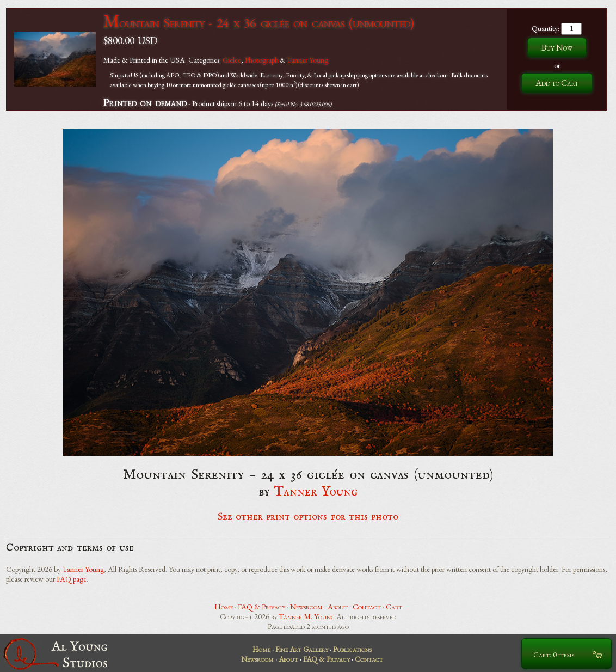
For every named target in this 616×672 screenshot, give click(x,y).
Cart (394, 607)
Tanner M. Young (307, 616)
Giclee (232, 60)
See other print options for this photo (308, 517)
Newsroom (306, 607)
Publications (352, 649)
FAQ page (72, 579)
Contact (367, 607)
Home (224, 607)
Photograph (262, 60)
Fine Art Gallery (302, 649)
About (338, 607)
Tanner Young (307, 60)
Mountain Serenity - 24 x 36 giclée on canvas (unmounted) (258, 23)
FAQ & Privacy (261, 607)
